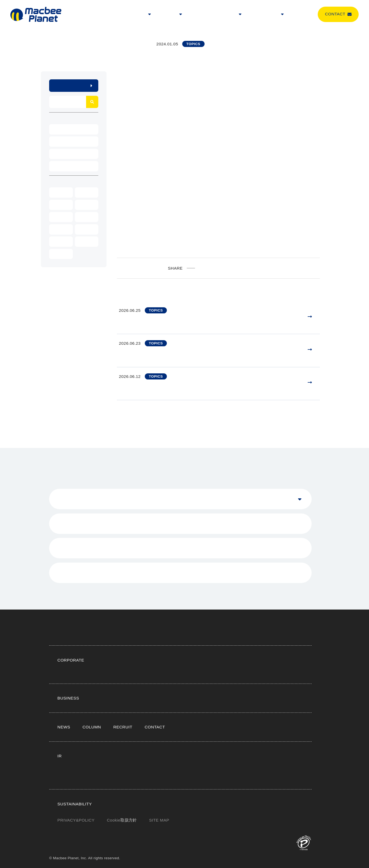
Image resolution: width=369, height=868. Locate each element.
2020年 (59, 229)
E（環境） (200, 794)
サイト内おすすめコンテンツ (162, 651)
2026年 (59, 192)
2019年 (84, 229)
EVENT (59, 129)
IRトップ (109, 737)
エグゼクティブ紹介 (240, 641)
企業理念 (145, 641)
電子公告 (109, 766)
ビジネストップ (115, 679)
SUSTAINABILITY (265, 14)
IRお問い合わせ (115, 747)
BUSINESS (171, 14)
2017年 (84, 241)
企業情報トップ (115, 641)
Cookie (121, 820)
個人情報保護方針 (211, 756)
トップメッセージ (176, 641)
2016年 (59, 254)
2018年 (59, 241)
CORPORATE (139, 14)
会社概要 (207, 641)
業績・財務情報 (205, 737)
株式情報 (258, 737)
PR (56, 154)
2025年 (84, 192)
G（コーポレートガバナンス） (128, 804)
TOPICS (60, 166)
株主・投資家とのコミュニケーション (169, 747)
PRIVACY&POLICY (75, 820)
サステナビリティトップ (123, 794)
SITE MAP (158, 820)
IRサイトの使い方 (152, 756)
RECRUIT (219, 14)
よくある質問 (222, 747)
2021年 (84, 217)
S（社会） (226, 794)
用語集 (181, 756)
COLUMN (300, 14)
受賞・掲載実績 (115, 651)
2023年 (84, 205)
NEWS (198, 14)
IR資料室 (234, 737)
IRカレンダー (253, 747)
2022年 (59, 217)
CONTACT (152, 708)
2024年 (59, 205)
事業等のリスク (247, 756)
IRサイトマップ (115, 756)
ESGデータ (172, 804)
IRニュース (174, 737)
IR (236, 14)
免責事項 (277, 756)
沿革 (270, 641)
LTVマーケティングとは (158, 679)
